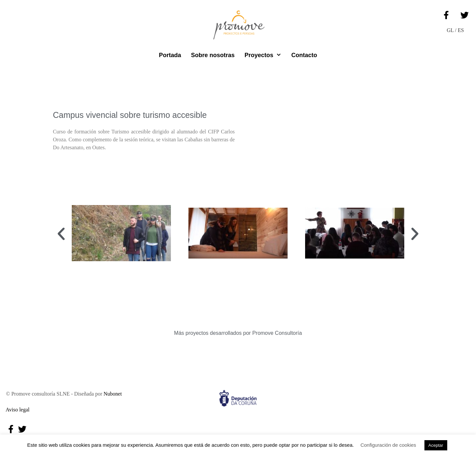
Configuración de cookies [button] (388, 445)
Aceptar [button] (436, 445)
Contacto (304, 55)
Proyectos (265, 55)
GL (450, 30)
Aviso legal (16, 410)
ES (461, 30)
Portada (170, 55)
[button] (61, 234)
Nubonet (113, 394)
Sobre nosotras (213, 55)
